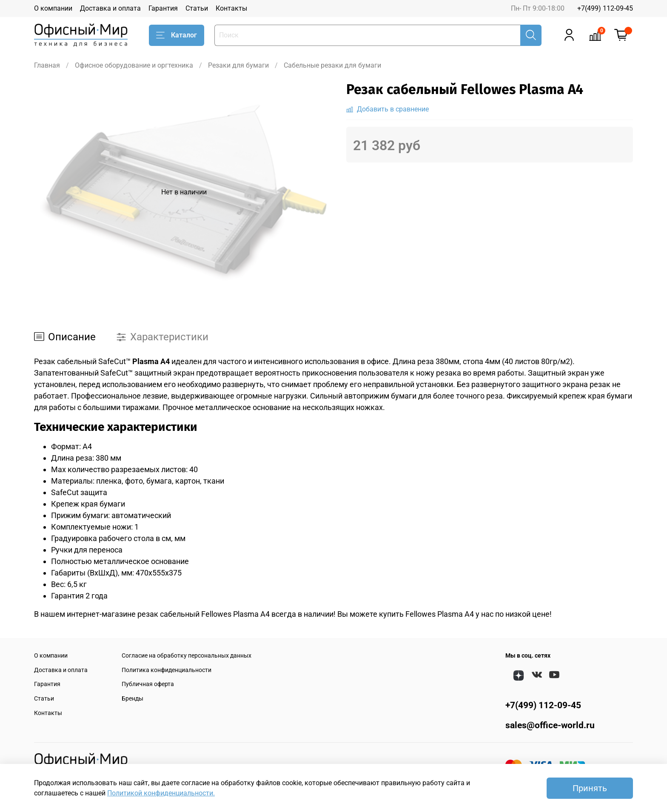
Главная (47, 65)
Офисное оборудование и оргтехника (134, 65)
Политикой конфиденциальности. (161, 793)
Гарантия (163, 8)
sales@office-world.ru (550, 725)
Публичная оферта (148, 684)
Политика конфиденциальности (167, 670)
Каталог (177, 35)
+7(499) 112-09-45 (605, 8)
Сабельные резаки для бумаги (332, 65)
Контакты (231, 8)
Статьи (197, 8)
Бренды (133, 699)
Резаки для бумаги (238, 65)
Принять (590, 788)
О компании (53, 8)
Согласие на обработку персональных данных (187, 656)
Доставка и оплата (110, 8)
